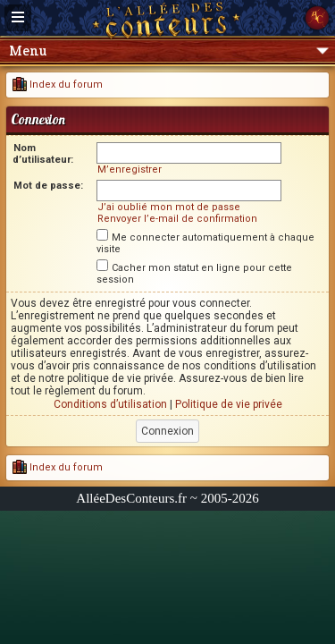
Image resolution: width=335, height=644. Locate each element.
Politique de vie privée (229, 404)
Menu (169, 51)
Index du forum (58, 85)
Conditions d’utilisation (110, 404)
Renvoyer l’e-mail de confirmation (177, 219)
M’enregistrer (130, 169)
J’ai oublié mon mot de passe (169, 207)
